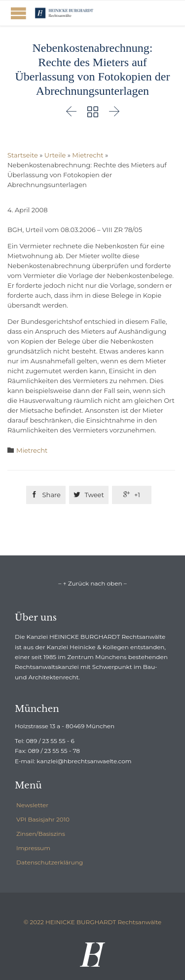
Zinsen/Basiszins (41, 834)
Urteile (55, 155)
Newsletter (32, 805)
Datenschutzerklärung (50, 862)
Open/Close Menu (18, 13)
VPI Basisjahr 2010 (43, 819)
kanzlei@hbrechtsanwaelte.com (84, 761)
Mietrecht (88, 155)
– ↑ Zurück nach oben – (92, 583)
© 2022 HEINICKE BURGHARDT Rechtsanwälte (93, 922)
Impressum (33, 848)
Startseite (23, 155)
